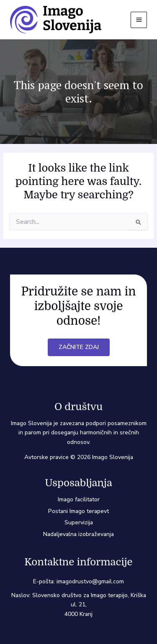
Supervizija (79, 522)
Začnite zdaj (79, 347)
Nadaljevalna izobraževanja (78, 534)
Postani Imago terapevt (78, 511)
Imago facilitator (79, 499)
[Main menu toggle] (139, 20)
